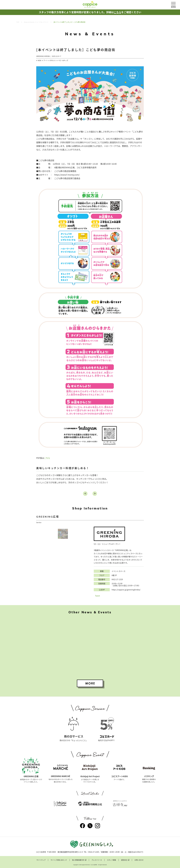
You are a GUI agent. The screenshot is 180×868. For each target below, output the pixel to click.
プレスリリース (97, 860)
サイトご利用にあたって (59, 860)
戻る (85, 494)
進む (95, 494)
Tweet (97, 596)
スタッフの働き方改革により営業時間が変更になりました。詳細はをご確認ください (90, 12)
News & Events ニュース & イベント (36, 22)
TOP (18, 22)
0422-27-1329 (117, 579)
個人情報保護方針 (78, 860)
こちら (47, 458)
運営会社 (124, 860)
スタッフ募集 (111, 860)
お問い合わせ (139, 860)
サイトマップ (41, 860)
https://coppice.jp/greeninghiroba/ (126, 590)
